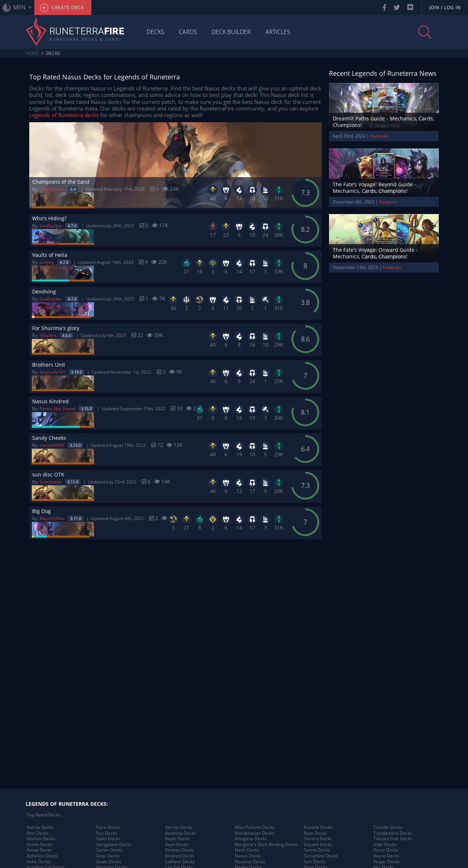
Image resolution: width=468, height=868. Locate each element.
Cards (188, 32)
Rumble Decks (318, 827)
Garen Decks (109, 850)
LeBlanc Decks (180, 862)
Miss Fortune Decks (255, 827)
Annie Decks (39, 850)
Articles (278, 32)
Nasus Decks (248, 856)
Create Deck (62, 8)
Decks (155, 32)
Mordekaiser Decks (254, 833)
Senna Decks (317, 850)
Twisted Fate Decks (393, 839)
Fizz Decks (107, 833)
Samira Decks (318, 839)
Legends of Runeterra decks (64, 115)
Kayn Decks (177, 845)
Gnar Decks (108, 856)
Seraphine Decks (321, 856)
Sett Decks (315, 862)
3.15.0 (86, 409)
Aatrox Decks (40, 827)
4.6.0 (67, 335)
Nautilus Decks (250, 862)
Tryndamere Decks (393, 833)
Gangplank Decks (114, 845)
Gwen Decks (109, 862)
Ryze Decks (315, 833)
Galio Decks (108, 839)
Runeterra (87, 32)
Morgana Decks (251, 839)
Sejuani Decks (318, 845)
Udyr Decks (385, 845)
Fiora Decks (108, 827)
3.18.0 (76, 372)
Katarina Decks (181, 833)
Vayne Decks (386, 856)
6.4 (73, 189)
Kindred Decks (180, 856)
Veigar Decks (387, 862)
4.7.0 (72, 226)
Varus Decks (386, 850)
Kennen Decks (180, 850)
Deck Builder (231, 32)
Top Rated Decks (44, 815)
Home (32, 53)
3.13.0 (75, 445)
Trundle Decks (388, 827)
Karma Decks (179, 827)
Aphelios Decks (42, 856)
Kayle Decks (178, 839)
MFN (19, 7)
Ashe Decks (39, 862)
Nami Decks (247, 850)
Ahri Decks (38, 833)
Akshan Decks (41, 839)
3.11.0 (73, 482)
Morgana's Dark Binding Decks (266, 845)
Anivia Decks (40, 845)
